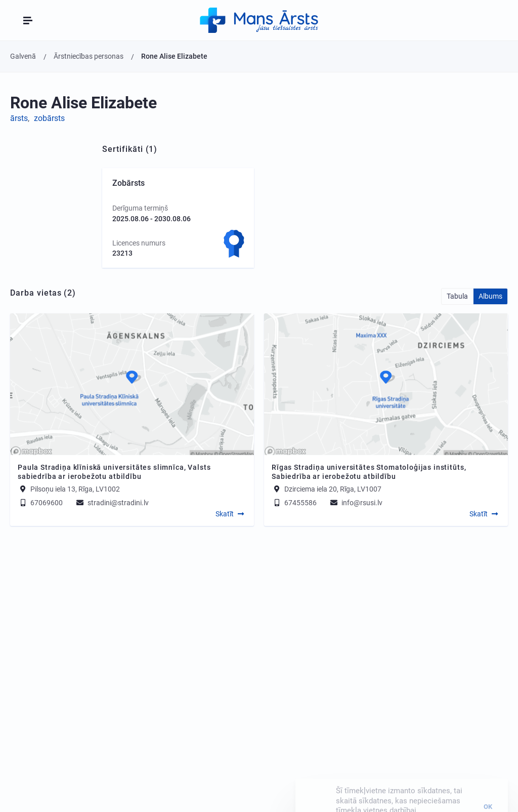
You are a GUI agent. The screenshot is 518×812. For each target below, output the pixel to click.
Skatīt (225, 514)
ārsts (19, 118)
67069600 (40, 503)
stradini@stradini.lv (112, 503)
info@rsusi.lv (356, 503)
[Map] (132, 384)
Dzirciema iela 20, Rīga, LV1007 (333, 489)
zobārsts (49, 118)
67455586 (294, 503)
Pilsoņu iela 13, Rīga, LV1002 (75, 489)
